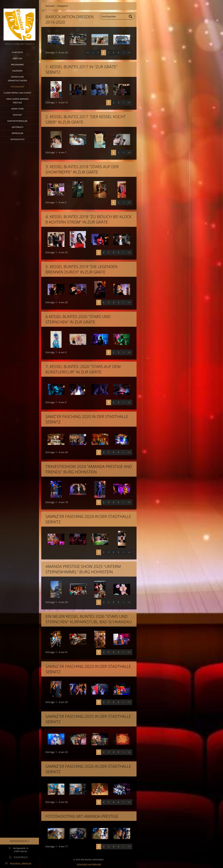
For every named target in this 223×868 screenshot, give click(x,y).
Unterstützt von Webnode (89, 864)
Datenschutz (17, 139)
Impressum (17, 133)
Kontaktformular (17, 121)
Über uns (17, 58)
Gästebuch (17, 127)
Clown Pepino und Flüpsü (17, 93)
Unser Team (17, 109)
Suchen (131, 17)
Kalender (17, 71)
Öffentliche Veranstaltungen (17, 79)
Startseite (17, 52)
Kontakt (17, 115)
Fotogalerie (17, 87)
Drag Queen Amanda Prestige (17, 101)
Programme (17, 65)
